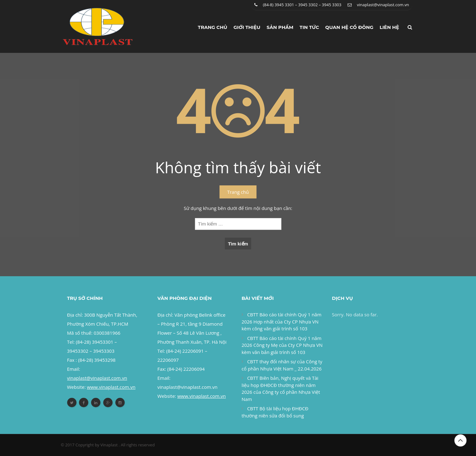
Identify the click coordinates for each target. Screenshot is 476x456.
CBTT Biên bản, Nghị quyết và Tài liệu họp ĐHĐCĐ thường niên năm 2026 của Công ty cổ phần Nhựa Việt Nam (281, 389)
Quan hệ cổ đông (349, 27)
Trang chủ (213, 27)
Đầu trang (460, 440)
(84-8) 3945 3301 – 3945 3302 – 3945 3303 (302, 5)
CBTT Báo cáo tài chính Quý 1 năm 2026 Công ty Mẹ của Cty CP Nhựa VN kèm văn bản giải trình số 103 (282, 345)
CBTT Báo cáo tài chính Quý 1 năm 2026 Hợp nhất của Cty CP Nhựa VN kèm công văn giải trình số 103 (282, 321)
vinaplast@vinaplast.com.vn (383, 5)
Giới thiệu (247, 27)
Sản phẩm (280, 27)
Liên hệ (389, 27)
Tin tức (310, 27)
